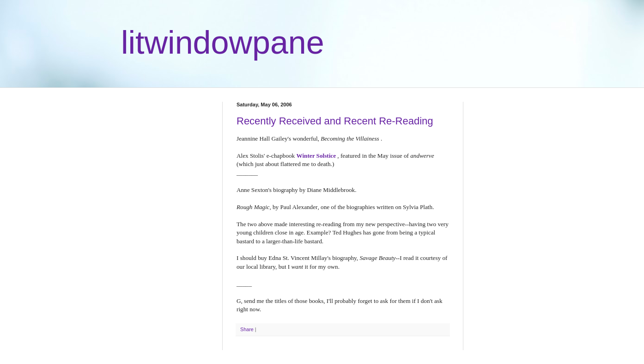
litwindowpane (223, 43)
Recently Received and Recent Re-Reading (335, 121)
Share (247, 329)
